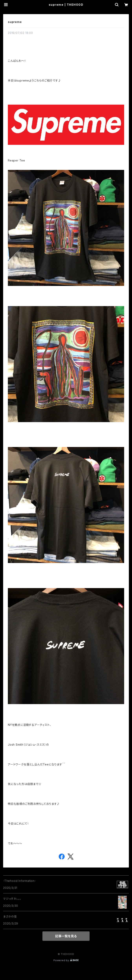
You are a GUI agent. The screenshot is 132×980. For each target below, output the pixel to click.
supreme (15, 22)
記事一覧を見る (66, 936)
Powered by (66, 960)
